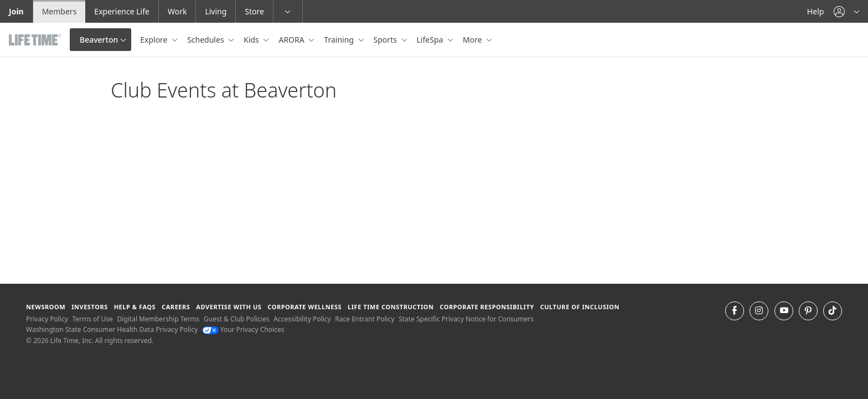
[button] (846, 11)
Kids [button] (252, 40)
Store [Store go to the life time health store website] (254, 11)
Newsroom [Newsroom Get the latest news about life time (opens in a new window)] (46, 307)
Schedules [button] (206, 40)
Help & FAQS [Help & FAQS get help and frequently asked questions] (135, 307)
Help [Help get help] (816, 11)
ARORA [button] (292, 40)
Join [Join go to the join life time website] (16, 11)
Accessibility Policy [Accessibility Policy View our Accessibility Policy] (302, 319)
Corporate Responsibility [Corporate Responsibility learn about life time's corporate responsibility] (487, 307)
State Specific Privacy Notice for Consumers (466, 319)
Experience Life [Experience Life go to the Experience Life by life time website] (122, 11)
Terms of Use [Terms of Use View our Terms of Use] (92, 319)
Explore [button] (155, 40)
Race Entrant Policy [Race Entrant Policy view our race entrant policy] (365, 319)
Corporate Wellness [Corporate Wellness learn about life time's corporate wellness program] (304, 307)
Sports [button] (386, 40)
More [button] (473, 40)
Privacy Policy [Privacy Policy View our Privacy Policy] (47, 319)
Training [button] (340, 40)
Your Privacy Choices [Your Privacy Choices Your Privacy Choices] (243, 329)
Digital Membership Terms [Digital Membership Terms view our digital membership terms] (158, 319)
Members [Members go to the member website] (60, 11)
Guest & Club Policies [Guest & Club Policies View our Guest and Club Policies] (237, 319)
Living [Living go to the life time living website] (216, 11)
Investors (90, 307)
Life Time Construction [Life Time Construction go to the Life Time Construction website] (391, 307)
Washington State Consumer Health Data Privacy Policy (112, 329)
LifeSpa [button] (431, 40)
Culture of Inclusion (580, 307)
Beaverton (99, 40)
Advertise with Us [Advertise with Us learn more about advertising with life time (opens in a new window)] (229, 307)
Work (177, 11)
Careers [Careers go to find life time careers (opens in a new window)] (176, 307)
